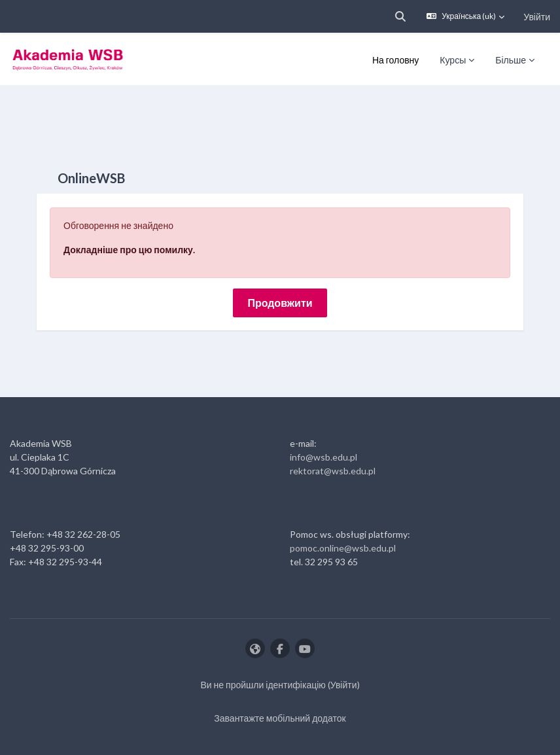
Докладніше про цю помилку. (129, 250)
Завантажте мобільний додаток (280, 718)
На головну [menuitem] (395, 60)
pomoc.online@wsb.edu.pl (343, 548)
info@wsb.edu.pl (324, 457)
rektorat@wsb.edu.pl (333, 471)
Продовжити (280, 303)
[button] (400, 16)
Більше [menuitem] (511, 60)
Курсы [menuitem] (453, 60)
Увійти (537, 17)
